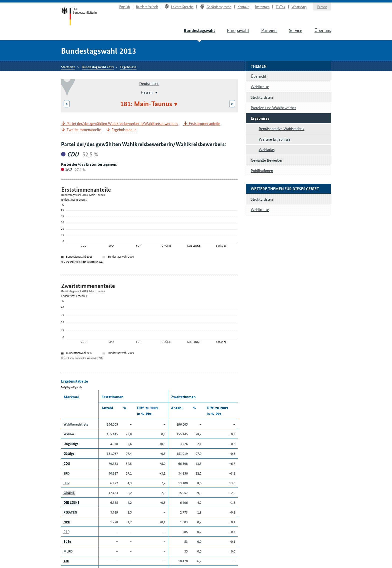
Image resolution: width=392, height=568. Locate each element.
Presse (322, 6)
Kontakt (243, 6)
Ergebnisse (128, 67)
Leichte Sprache (179, 6)
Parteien (269, 30)
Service (296, 30)
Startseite (79, 17)
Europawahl (238, 30)
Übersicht (258, 76)
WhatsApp (299, 6)
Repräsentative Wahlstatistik (282, 129)
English (124, 6)
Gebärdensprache (215, 6)
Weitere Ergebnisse (275, 139)
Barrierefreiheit (147, 6)
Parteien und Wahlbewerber (273, 108)
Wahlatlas (267, 150)
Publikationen (262, 171)
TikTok (280, 6)
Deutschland (149, 83)
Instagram (262, 6)
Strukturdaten (262, 97)
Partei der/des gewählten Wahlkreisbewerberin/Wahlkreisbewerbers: (122, 124)
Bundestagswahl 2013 (98, 67)
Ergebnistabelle (124, 130)
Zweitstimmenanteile (84, 130)
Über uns (323, 30)
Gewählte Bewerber (267, 160)
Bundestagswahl (199, 30)
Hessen (147, 92)
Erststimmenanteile (204, 124)
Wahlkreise (260, 87)
